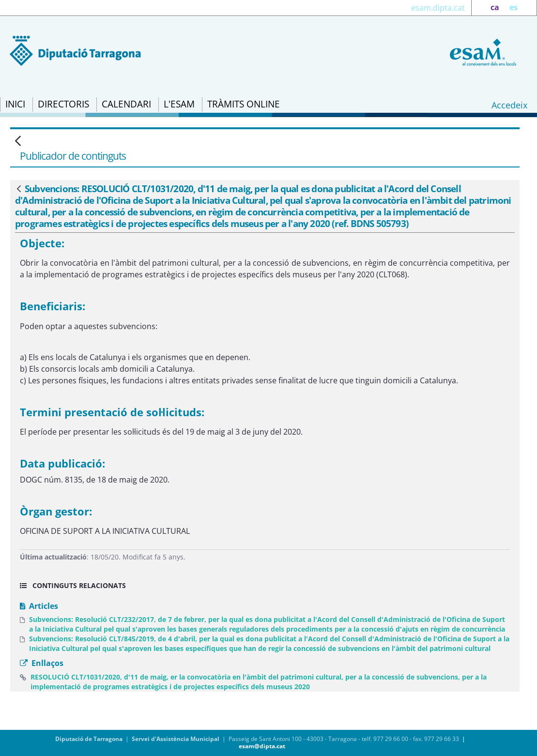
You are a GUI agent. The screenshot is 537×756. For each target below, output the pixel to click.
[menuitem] (15, 105)
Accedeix (509, 105)
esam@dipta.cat (262, 746)
